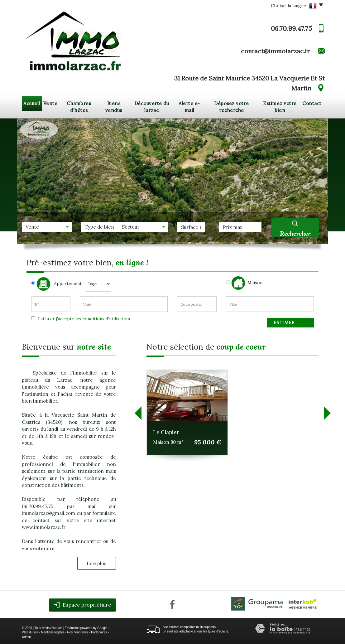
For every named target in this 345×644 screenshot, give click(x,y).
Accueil (32, 103)
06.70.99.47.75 (291, 29)
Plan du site (30, 632)
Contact (312, 103)
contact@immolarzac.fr (275, 51)
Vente (50, 103)
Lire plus (97, 563)
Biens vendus (114, 107)
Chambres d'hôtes (79, 107)
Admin (26, 637)
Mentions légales (53, 632)
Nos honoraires (78, 632)
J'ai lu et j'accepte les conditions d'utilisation (83, 319)
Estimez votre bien (280, 107)
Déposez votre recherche (232, 107)
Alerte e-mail (189, 107)
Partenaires (99, 632)
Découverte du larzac (152, 107)
